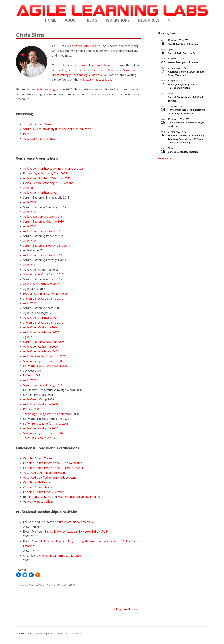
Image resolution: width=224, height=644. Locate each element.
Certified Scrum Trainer (38, 458)
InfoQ (27, 134)
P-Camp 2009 (32, 375)
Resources (149, 20)
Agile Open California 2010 (41, 327)
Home (50, 20)
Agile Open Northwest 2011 (41, 318)
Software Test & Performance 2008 (46, 424)
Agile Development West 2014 (43, 255)
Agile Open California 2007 (41, 428)
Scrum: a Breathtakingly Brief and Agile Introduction (57, 129)
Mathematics (66, 497)
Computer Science (39, 497)
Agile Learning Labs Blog (39, 139)
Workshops (118, 20)
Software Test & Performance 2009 (46, 366)
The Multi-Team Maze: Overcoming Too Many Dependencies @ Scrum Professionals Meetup (186, 139)
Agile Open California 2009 (41, 346)
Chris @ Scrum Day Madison (183, 152)
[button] (170, 20)
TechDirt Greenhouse (37, 438)
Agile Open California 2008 (41, 404)
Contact (60, 634)
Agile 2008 (30, 380)
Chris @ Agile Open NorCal (182, 53)
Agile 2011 (30, 303)
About (71, 20)
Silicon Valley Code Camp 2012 (43, 298)
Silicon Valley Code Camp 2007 (43, 433)
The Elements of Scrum (101, 70)
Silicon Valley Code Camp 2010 (43, 322)
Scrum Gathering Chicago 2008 (43, 385)
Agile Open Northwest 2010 (41, 332)
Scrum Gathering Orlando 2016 (43, 221)
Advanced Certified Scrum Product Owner (50, 477)
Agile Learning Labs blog (95, 80)
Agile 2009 (30, 337)
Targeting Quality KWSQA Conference (48, 414)
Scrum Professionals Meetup (74, 522)
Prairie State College (40, 501)
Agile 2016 (30, 212)
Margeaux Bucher (128, 609)
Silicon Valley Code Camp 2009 (43, 361)
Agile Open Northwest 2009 (41, 351)
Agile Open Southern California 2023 (47, 178)
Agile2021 (29, 188)
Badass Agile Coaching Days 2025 (45, 173)
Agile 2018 (30, 202)
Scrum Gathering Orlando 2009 (43, 342)
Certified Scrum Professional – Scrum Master (52, 463)
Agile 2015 (30, 226)
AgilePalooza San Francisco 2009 (44, 356)
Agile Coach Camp (35, 399)
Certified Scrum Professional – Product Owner (53, 468)
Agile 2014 (30, 241)
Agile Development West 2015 (43, 231)
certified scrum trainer (86, 46)
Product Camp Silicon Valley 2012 (45, 294)
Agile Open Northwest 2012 (41, 284)
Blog (92, 20)
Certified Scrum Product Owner (44, 492)
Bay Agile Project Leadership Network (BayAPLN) (76, 531)
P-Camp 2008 (32, 409)
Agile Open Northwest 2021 (41, 193)
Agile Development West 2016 (43, 217)
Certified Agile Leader (37, 482)
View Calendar (165, 158)
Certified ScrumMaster (38, 487)
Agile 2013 (30, 265)
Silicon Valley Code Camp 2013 (43, 274)
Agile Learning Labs (95, 65)
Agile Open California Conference (59, 556)
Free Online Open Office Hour (183, 44)
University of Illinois (89, 497)
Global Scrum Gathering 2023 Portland (48, 183)
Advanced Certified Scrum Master (45, 473)
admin (71, 585)
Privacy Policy (73, 634)
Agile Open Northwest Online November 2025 (53, 169)
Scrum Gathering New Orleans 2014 (47, 245)
